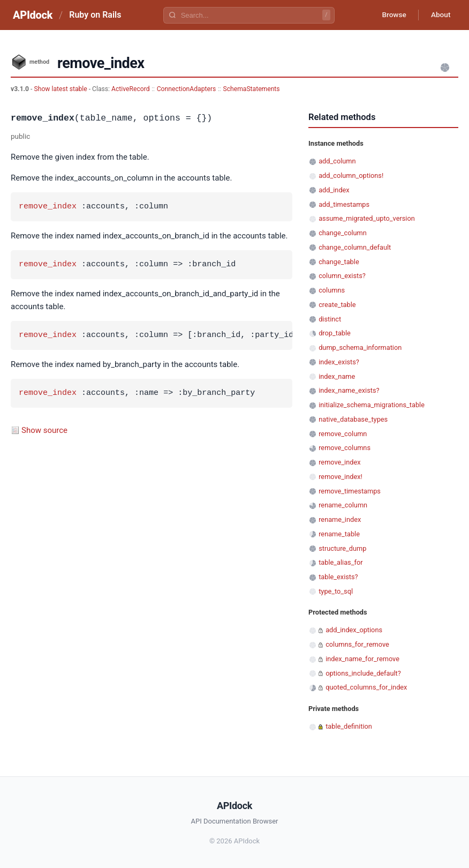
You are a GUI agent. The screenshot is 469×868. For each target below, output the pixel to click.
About (440, 15)
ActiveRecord (131, 89)
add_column (337, 161)
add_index (334, 190)
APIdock (33, 15)
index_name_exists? (349, 390)
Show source (44, 430)
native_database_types (353, 419)
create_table (337, 305)
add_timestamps (344, 204)
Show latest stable (61, 89)
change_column (343, 233)
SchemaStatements (251, 89)
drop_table (335, 333)
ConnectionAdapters (187, 89)
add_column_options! (351, 175)
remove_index (48, 207)
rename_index (340, 519)
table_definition (349, 726)
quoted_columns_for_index (366, 687)
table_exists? (338, 577)
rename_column (343, 505)
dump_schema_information (360, 347)
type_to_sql (336, 591)
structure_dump (342, 548)
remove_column (343, 434)
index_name (337, 376)
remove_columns (345, 448)
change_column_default (355, 247)
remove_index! (341, 477)
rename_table (339, 534)
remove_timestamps (350, 491)
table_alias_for (341, 562)
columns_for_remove (357, 644)
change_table (339, 262)
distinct (330, 319)
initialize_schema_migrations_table (372, 405)
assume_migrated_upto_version (367, 218)
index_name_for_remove (362, 659)
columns (332, 290)
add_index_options (354, 630)
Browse (391, 15)
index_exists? (339, 362)
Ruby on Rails (95, 15)
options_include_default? (363, 673)
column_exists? (342, 276)
